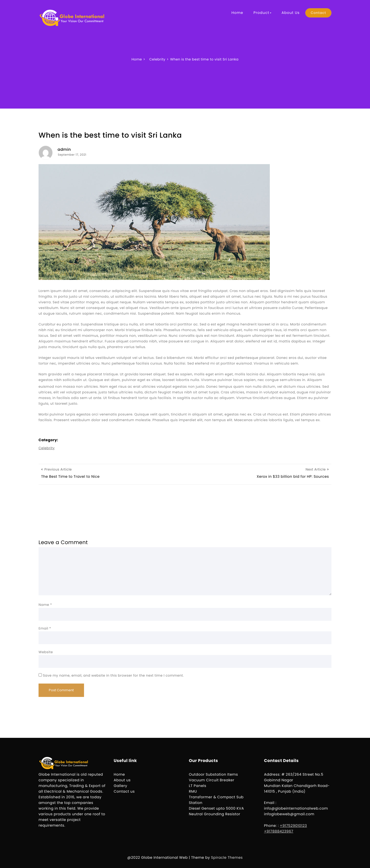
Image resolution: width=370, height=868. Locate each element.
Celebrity (47, 448)
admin (64, 150)
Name (45, 605)
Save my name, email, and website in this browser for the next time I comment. (113, 675)
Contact (318, 13)
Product (262, 13)
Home (237, 13)
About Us (291, 13)
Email (45, 628)
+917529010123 (293, 826)
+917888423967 (279, 831)
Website (46, 652)
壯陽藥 (288, 381)
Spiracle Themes (227, 857)
